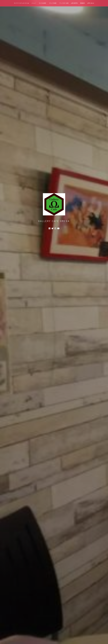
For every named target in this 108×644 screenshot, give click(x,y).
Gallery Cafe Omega (54, 221)
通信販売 (82, 3)
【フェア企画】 (53, 3)
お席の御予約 (74, 3)
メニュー (34, 3)
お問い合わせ (91, 3)
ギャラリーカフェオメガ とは (21, 3)
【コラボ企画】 (42, 3)
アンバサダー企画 (64, 3)
